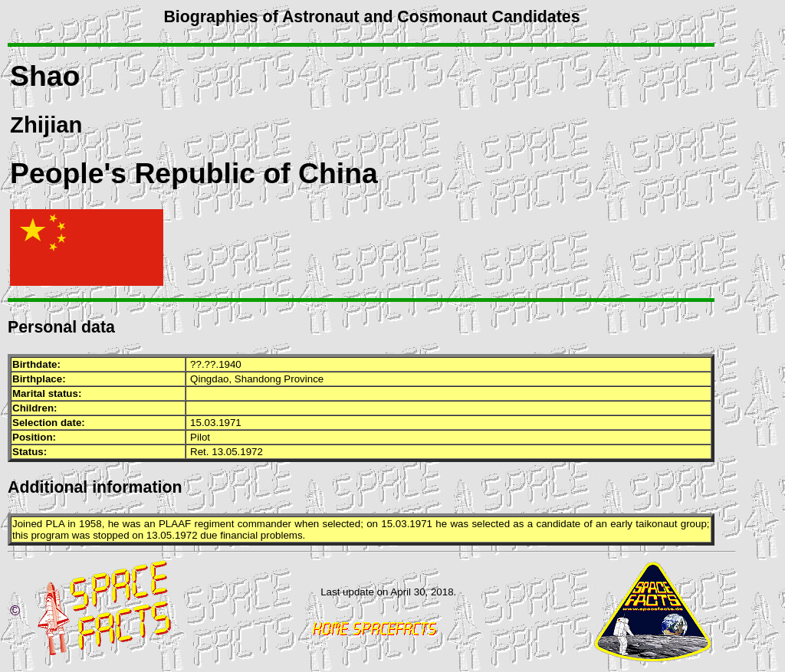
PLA (55, 524)
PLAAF (175, 524)
